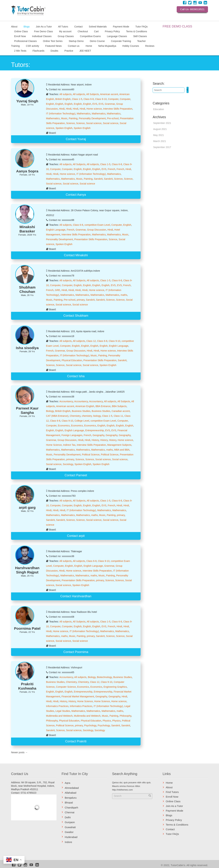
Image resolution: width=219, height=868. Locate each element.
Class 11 (118, 416)
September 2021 (162, 123)
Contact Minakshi (76, 255)
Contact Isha (76, 376)
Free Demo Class (43, 31)
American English (85, 406)
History (95, 440)
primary (81, 300)
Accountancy (66, 401)
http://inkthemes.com (122, 790)
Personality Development (92, 118)
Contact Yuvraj (76, 139)
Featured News (53, 46)
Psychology (90, 725)
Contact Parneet (76, 475)
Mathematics (84, 114)
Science (70, 123)
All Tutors (63, 26)
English (50, 104)
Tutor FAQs (142, 26)
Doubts (54, 51)
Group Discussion (97, 230)
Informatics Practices (57, 706)
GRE (58, 290)
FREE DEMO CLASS (177, 26)
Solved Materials (98, 26)
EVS (95, 104)
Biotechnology (104, 677)
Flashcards (38, 51)
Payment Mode (121, 26)
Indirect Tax (69, 445)
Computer (113, 99)
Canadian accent (121, 411)
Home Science (54, 445)
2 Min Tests (20, 51)
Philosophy (125, 716)
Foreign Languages (72, 435)
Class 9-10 (101, 99)
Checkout (83, 31)
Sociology (68, 464)
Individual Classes (42, 36)
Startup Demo (76, 41)
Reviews (150, 46)
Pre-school (113, 118)
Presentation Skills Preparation (91, 239)
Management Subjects (119, 445)
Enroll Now (20, 36)
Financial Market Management (78, 696)
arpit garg (27, 507)
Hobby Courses (131, 46)
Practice (69, 51)
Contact (78, 26)
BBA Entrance (103, 406)
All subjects (66, 94)
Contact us (74, 46)
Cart (96, 31)
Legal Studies (63, 711)
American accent (109, 94)
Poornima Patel (27, 628)
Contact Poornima (76, 652)
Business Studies (81, 411)
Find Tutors (172, 792)
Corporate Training (121, 41)
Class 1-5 (77, 99)
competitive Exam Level (97, 225)
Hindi (62, 109)
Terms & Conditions (137, 31)
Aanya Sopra (27, 171)
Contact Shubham (76, 316)
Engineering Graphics (115, 687)
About (14, 26)
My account (65, 31)
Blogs (27, 26)
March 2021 (160, 141)
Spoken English (64, 128)
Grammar (110, 104)
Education (159, 109)
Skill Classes (140, 36)
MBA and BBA (122, 450)
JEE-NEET (85, 51)
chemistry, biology (91, 416)
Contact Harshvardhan (76, 596)
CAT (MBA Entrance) (57, 416)
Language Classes (117, 36)
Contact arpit (76, 536)
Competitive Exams (90, 36)
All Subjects (92, 94)
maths (124, 295)
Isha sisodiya (27, 348)
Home (89, 46)
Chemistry (75, 416)
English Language (56, 230)
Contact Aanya (76, 195)
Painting (73, 118)
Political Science (91, 455)
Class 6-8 (89, 99)
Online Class (21, 31)
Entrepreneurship (95, 430)
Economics (64, 426)
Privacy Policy (112, 31)
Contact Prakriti (76, 741)
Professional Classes (25, 41)
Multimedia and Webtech (59, 716)
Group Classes (66, 36)
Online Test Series (53, 41)
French (112, 169)
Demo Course (97, 41)
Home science (94, 109)
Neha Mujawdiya (107, 46)
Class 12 (91, 341)
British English (63, 99)
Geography (98, 435)
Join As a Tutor (44, 26)
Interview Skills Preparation (118, 109)
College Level (82, 421)
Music (64, 118)
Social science (94, 123)
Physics (107, 721)
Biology (50, 411)
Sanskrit (98, 179)
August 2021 (160, 129)
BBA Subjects (119, 406)
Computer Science (66, 687)
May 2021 (158, 135)
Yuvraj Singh (27, 101)
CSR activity (32, 46)
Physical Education (72, 360)
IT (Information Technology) (61, 114)
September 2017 (162, 147)
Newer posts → (19, 752)
